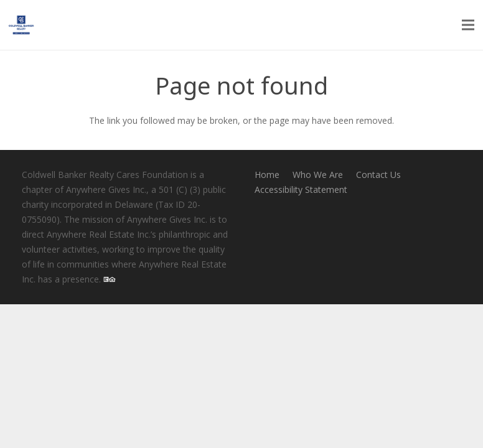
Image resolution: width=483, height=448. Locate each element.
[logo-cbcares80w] (21, 25)
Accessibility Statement (301, 189)
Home (267, 175)
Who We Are (318, 175)
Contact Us (378, 175)
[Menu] (468, 25)
